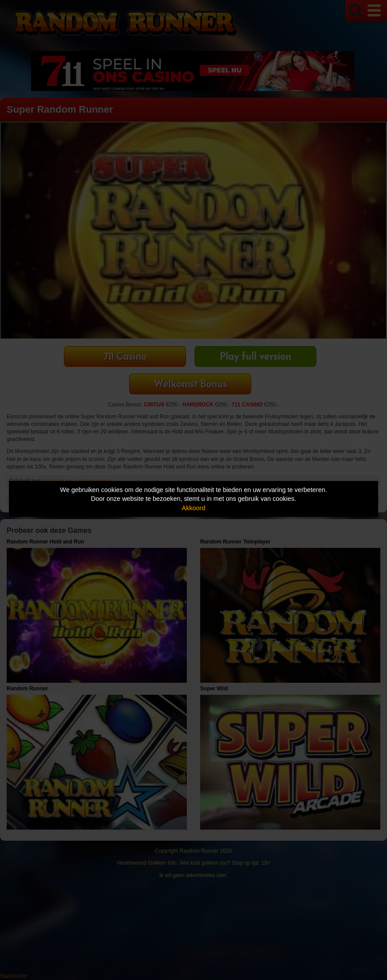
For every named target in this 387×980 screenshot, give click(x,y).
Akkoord (194, 508)
